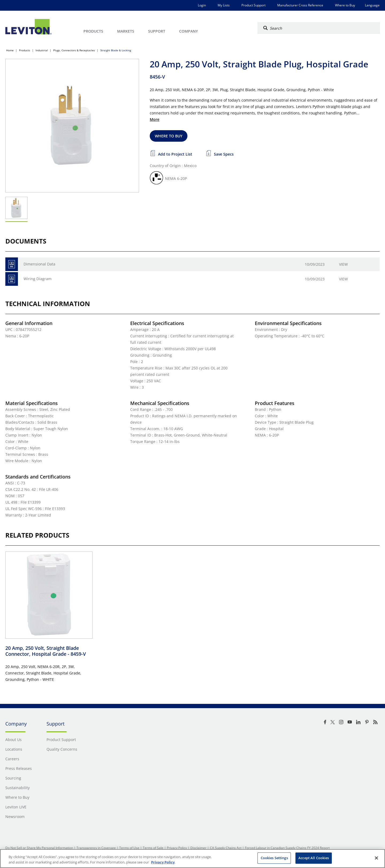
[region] (192, 859)
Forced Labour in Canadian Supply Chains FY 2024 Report (287, 848)
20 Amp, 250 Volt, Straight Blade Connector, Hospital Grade (46, 651)
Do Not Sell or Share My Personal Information (39, 848)
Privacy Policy (177, 848)
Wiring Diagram (38, 279)
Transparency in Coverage (96, 848)
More (155, 119)
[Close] (376, 858)
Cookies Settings (274, 858)
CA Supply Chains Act (226, 848)
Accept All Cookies (314, 858)
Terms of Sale (153, 848)
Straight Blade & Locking (116, 50)
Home (10, 50)
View (343, 264)
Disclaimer (198, 848)
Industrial (42, 50)
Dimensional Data (39, 264)
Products (25, 50)
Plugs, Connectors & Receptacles (74, 50)
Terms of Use (129, 848)
